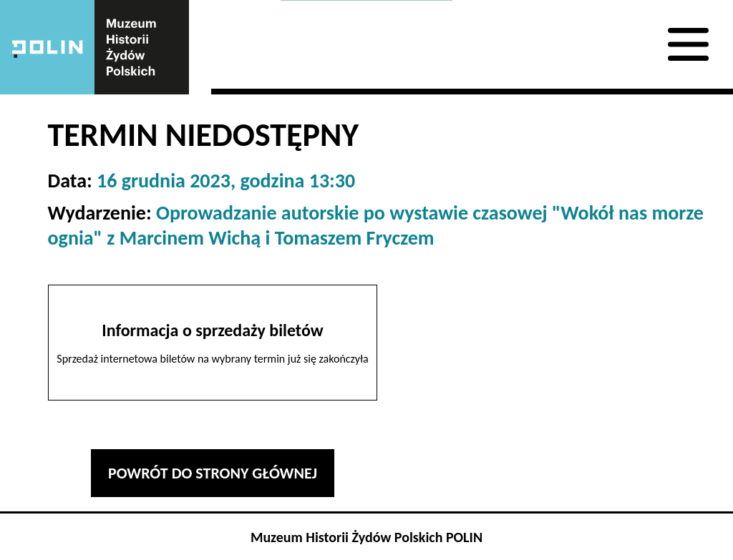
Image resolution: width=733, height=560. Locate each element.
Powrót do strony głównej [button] (213, 473)
